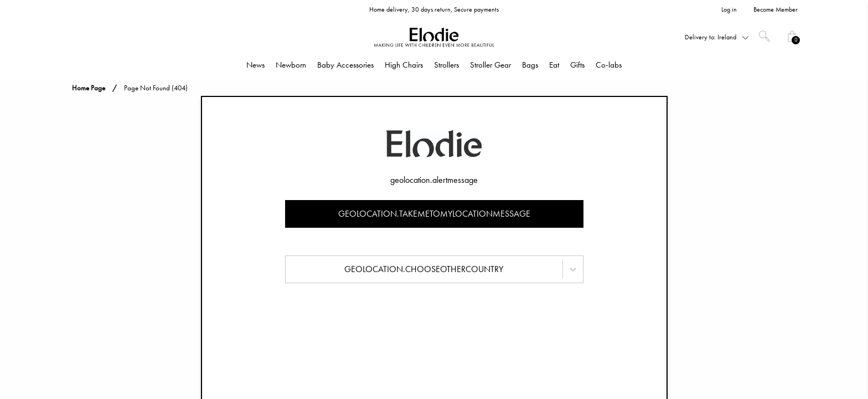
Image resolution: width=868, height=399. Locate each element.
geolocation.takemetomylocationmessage (434, 214)
